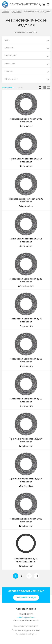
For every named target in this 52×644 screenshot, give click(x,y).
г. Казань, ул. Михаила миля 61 (26, 621)
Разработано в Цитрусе (26, 634)
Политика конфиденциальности (26, 630)
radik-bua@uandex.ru (26, 617)
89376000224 (26, 614)
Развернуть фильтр (26, 32)
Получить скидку (26, 597)
